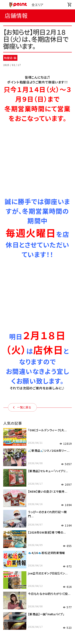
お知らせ (37, 550)
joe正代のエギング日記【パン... (48, 436)
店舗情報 (37, 568)
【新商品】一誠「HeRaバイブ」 (46, 477)
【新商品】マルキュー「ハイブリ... (48, 333)
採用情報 (37, 604)
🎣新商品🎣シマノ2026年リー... (49, 313)
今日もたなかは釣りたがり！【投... (49, 456)
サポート (37, 586)
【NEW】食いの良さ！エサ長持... (48, 354)
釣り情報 (37, 559)
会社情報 (37, 595)
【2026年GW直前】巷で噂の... (47, 395)
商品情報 (37, 577)
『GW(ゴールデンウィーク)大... (47, 293)
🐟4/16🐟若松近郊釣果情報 (46, 415)
